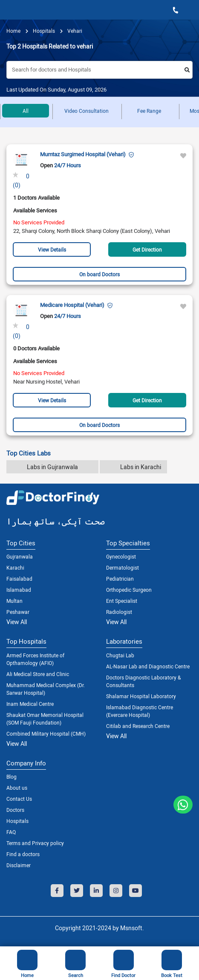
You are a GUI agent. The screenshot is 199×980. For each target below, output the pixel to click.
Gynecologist (121, 556)
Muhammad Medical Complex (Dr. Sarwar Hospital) (46, 689)
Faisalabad (19, 579)
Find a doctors (23, 854)
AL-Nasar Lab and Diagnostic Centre (148, 666)
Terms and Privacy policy (35, 843)
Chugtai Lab (120, 655)
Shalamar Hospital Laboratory (141, 696)
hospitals (43, 31)
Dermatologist (123, 567)
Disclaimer (19, 865)
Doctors (15, 810)
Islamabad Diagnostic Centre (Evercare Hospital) (140, 711)
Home (13, 31)
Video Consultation (87, 111)
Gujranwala (20, 556)
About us (17, 788)
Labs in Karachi (141, 467)
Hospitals (17, 821)
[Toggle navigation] (9, 10)
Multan (14, 601)
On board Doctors (99, 274)
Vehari (74, 31)
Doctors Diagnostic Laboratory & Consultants (143, 681)
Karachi (15, 567)
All (26, 111)
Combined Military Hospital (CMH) (46, 734)
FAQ (11, 832)
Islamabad (19, 590)
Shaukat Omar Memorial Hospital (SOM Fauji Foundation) (45, 719)
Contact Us (19, 799)
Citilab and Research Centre (138, 726)
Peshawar (18, 612)
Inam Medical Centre (30, 704)
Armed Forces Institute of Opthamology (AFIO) (35, 659)
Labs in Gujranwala (52, 467)
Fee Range (149, 111)
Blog (12, 777)
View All (17, 622)
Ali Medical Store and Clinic (38, 674)
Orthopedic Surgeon (129, 590)
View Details (52, 249)
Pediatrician (120, 579)
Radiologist (119, 612)
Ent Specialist (122, 601)
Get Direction (147, 249)
